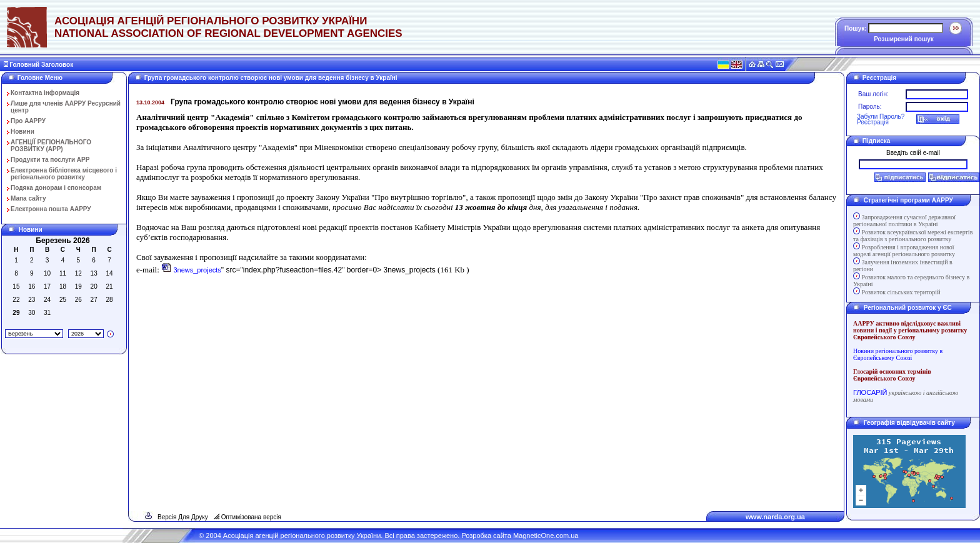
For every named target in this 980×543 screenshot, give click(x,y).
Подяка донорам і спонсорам (56, 188)
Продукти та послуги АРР (50, 160)
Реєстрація (873, 122)
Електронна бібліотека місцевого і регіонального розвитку (64, 174)
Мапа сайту (28, 198)
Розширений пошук (904, 39)
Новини (22, 132)
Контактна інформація (45, 93)
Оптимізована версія (251, 517)
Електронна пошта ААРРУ (51, 209)
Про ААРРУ (28, 121)
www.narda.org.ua (775, 517)
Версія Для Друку (183, 517)
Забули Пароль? (881, 117)
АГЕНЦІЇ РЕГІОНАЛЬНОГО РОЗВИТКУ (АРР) (51, 146)
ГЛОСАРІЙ (870, 392)
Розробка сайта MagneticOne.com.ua (520, 536)
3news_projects (197, 270)
